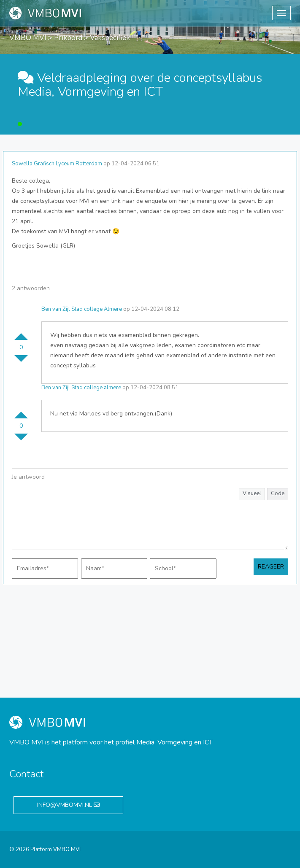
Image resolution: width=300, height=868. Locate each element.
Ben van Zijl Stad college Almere (82, 309)
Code (278, 493)
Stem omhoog (21, 333)
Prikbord (68, 38)
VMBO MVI (28, 38)
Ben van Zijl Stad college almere (81, 388)
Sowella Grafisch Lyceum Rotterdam (57, 164)
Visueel (252, 493)
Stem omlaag (21, 362)
